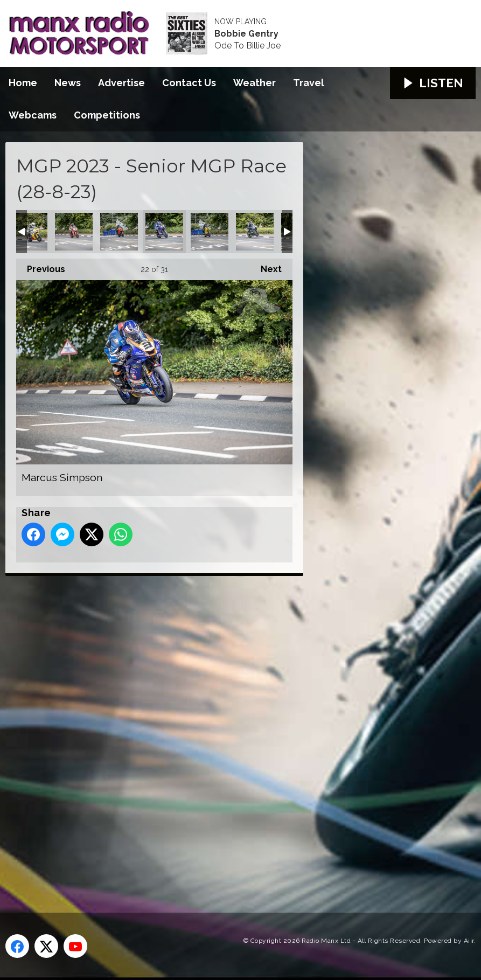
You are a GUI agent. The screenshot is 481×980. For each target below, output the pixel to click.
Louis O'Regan (74, 232)
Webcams (33, 115)
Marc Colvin (119, 232)
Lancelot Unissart (29, 232)
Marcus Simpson (164, 232)
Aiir (469, 941)
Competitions (107, 115)
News (68, 83)
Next (266, 266)
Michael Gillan (210, 232)
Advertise (121, 83)
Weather (255, 83)
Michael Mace (255, 232)
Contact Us (189, 83)
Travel (309, 83)
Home (23, 83)
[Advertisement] (207, 732)
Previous (41, 266)
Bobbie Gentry (246, 34)
